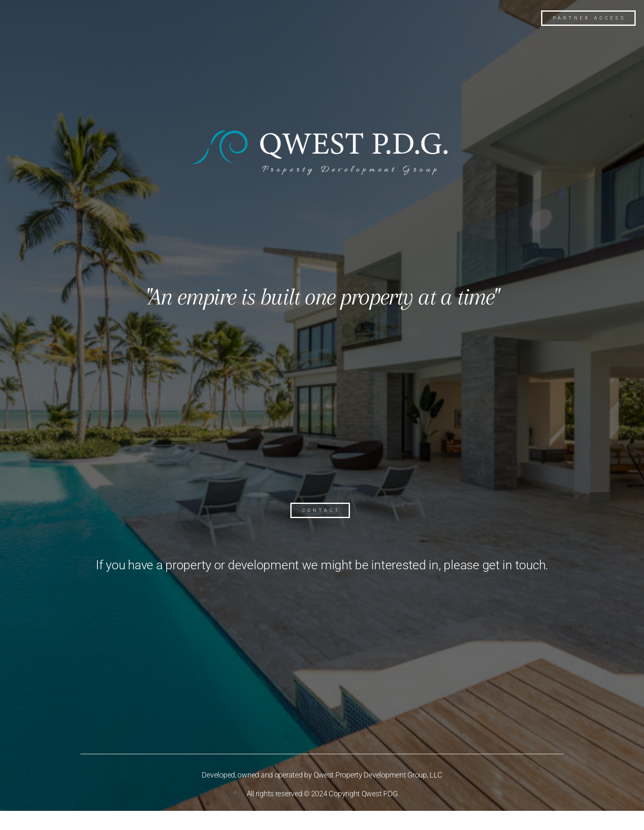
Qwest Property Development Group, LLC (378, 775)
